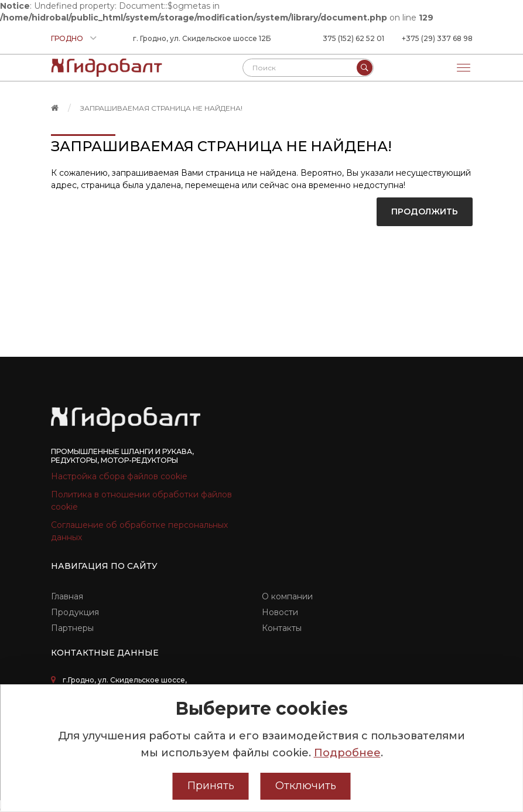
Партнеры (72, 628)
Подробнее (347, 753)
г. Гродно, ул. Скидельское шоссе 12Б (202, 38)
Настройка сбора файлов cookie (119, 476)
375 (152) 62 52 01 (353, 38)
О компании (287, 596)
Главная (67, 596)
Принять (211, 786)
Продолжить (425, 211)
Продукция (75, 612)
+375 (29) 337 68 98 (437, 38)
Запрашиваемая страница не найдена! (161, 108)
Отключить (306, 786)
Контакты (282, 628)
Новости (280, 612)
